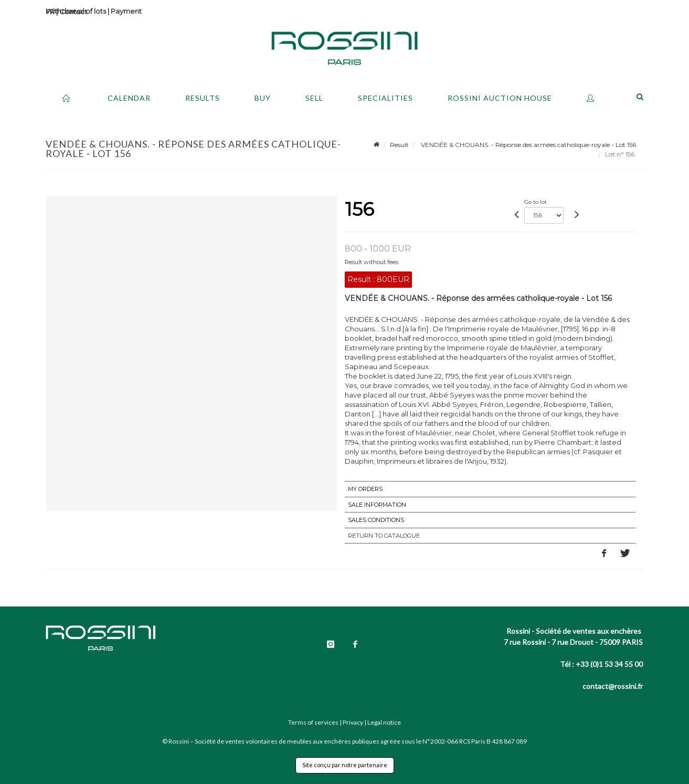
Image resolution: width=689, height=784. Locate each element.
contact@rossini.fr (613, 686)
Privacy (353, 722)
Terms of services (313, 722)
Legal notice (384, 722)
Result (399, 145)
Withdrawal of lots (76, 11)
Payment (126, 11)
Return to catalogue (384, 536)
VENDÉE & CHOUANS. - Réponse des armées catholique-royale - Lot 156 (528, 145)
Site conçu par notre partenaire (345, 765)
